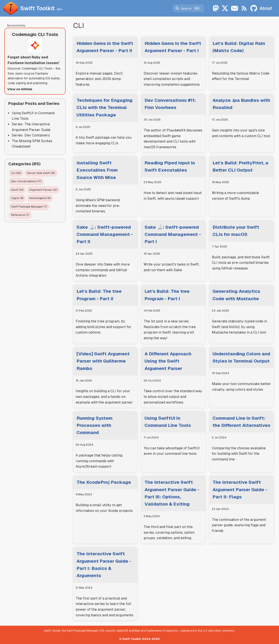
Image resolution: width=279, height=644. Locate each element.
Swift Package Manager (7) (29, 207)
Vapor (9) (17, 198)
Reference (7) (20, 215)
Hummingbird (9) (40, 198)
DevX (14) (17, 190)
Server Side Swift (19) (41, 173)
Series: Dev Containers (31, 135)
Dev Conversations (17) (26, 181)
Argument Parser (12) (43, 190)
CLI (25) (16, 173)
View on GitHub (20, 89)
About (266, 8)
